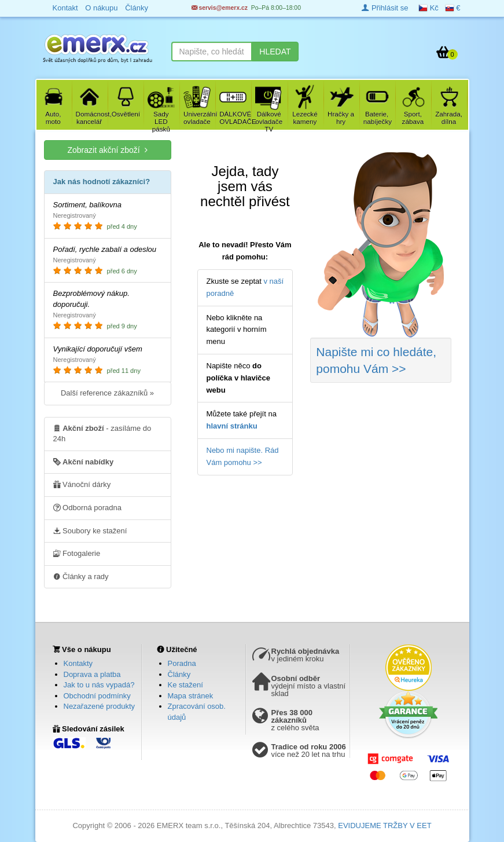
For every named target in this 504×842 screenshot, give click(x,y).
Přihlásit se (385, 8)
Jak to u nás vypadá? (99, 685)
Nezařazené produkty (100, 706)
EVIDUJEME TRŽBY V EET (385, 825)
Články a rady (81, 576)
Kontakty (78, 663)
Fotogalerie (77, 553)
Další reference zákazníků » (107, 393)
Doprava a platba (92, 674)
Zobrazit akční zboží (107, 150)
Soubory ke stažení (90, 530)
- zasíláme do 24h (102, 433)
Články (179, 674)
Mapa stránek (191, 696)
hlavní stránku (232, 426)
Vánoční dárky (82, 484)
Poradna (182, 663)
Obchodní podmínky (97, 696)
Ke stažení (185, 685)
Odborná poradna (88, 507)
